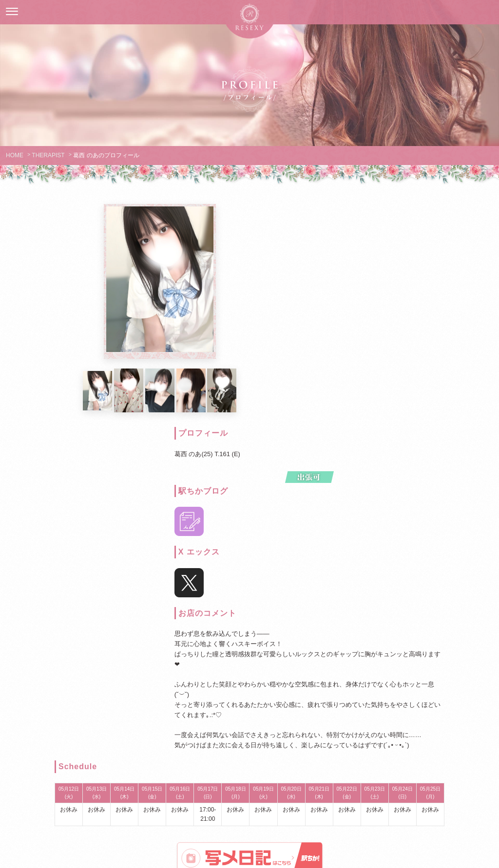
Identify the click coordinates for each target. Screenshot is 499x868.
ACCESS (388, 729)
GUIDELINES (111, 729)
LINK (305, 750)
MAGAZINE (249, 750)
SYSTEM (221, 729)
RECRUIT (443, 729)
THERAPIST (48, 155)
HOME (15, 155)
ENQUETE (194, 750)
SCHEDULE (277, 729)
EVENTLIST (333, 729)
